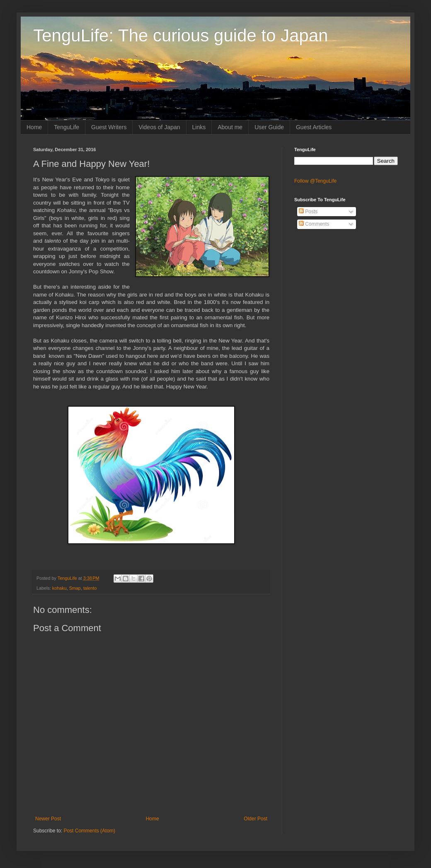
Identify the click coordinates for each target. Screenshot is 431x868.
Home (34, 127)
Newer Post (48, 819)
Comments (314, 224)
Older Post (255, 819)
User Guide (269, 127)
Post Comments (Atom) (89, 831)
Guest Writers (109, 127)
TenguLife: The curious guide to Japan (180, 35)
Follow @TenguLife (315, 181)
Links (199, 127)
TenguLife (67, 127)
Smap (75, 588)
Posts (308, 212)
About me (230, 127)
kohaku (59, 588)
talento (90, 588)
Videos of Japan (159, 127)
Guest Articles (314, 127)
